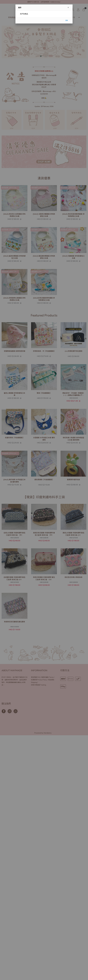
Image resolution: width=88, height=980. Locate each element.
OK (67, 20)
